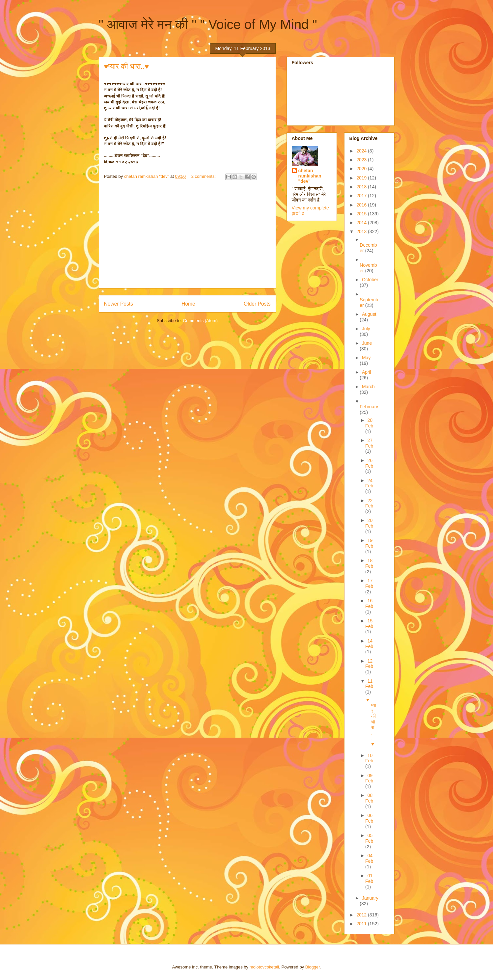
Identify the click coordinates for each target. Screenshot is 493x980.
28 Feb (369, 423)
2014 (362, 223)
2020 (362, 169)
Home (188, 304)
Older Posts (257, 304)
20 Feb (369, 523)
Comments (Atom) (200, 321)
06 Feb (369, 818)
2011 (362, 924)
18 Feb (369, 563)
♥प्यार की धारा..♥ (127, 66)
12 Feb (369, 664)
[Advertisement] (187, 237)
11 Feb (369, 684)
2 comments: (204, 176)
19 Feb (369, 543)
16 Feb (369, 603)
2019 (362, 178)
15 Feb (369, 624)
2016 (362, 205)
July (366, 329)
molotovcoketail (264, 967)
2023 (362, 160)
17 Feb (369, 583)
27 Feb (369, 443)
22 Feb (369, 503)
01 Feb (369, 878)
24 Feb (369, 483)
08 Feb (369, 798)
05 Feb (369, 838)
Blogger (313, 967)
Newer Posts (119, 304)
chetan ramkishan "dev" (310, 176)
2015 (362, 214)
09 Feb (369, 778)
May (366, 358)
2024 (362, 151)
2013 (362, 231)
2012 (362, 915)
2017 (362, 196)
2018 (362, 187)
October (370, 280)
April (367, 372)
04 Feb (369, 858)
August (369, 314)
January (370, 898)
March (368, 387)
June (367, 343)
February (369, 407)
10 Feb (369, 758)
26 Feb (369, 463)
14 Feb (369, 644)
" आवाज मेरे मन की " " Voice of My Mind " (208, 24)
